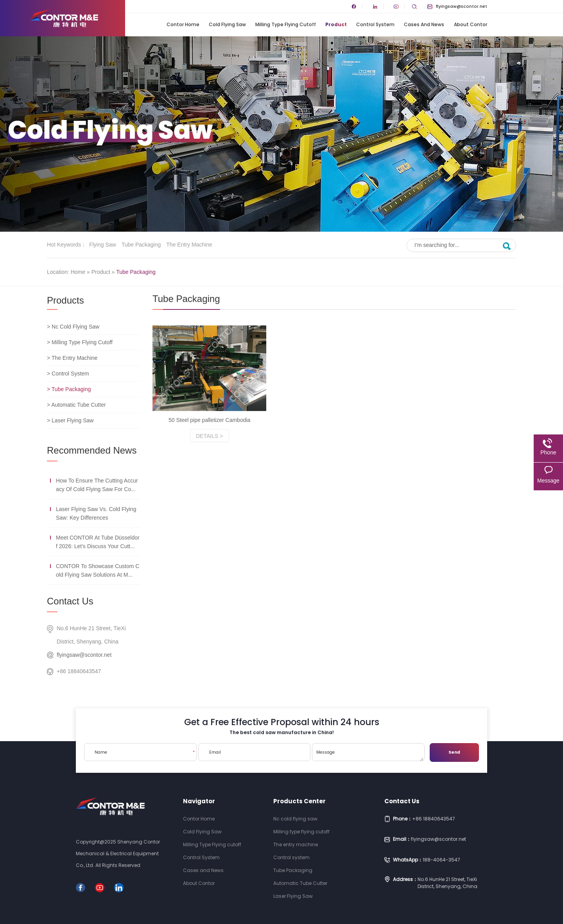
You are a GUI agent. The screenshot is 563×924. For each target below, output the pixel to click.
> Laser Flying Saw (70, 420)
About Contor (471, 24)
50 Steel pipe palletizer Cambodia (209, 420)
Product (336, 24)
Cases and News (424, 24)
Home (78, 272)
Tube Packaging (141, 245)
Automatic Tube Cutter (300, 883)
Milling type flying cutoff (301, 832)
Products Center (299, 801)
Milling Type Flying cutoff (286, 24)
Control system (291, 857)
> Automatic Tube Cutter (76, 405)
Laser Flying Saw (293, 896)
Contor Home (183, 24)
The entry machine (189, 245)
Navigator (199, 801)
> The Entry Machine (72, 358)
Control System (375, 24)
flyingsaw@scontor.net (457, 6)
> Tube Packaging (69, 389)
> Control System (68, 374)
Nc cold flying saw (295, 819)
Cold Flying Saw (227, 24)
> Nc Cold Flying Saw (73, 327)
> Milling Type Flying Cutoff (80, 342)
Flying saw (102, 245)
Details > (209, 436)
